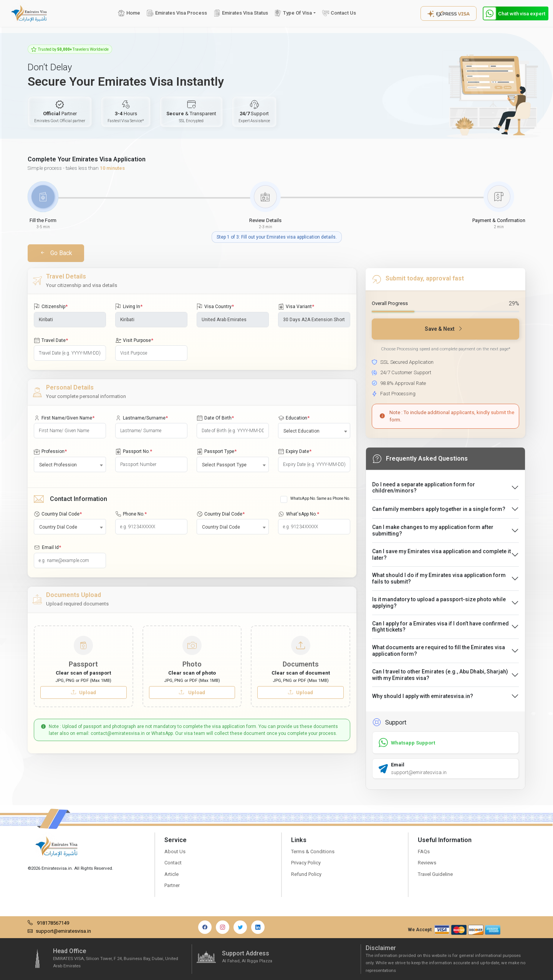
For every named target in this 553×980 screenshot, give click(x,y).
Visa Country (215, 307)
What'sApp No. (299, 514)
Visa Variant (296, 307)
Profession (50, 451)
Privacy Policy (306, 863)
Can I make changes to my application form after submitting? (433, 530)
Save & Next (444, 329)
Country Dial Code (58, 514)
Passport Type (217, 451)
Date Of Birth (215, 418)
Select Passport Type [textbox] (224, 465)
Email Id (47, 547)
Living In (129, 307)
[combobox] (314, 431)
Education (294, 418)
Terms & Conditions (313, 851)
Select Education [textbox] (301, 431)
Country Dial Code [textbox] (58, 527)
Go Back (56, 253)
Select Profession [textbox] (58, 465)
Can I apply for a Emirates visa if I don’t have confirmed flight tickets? (440, 627)
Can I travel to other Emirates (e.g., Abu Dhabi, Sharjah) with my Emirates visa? (440, 675)
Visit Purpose (134, 340)
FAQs (424, 851)
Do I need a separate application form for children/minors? (424, 488)
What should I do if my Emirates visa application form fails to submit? (439, 578)
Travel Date (51, 340)
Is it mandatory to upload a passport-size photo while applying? (439, 603)
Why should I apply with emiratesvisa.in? (423, 696)
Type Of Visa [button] (293, 13)
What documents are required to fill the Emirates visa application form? (439, 651)
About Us (175, 851)
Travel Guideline (435, 874)
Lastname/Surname (142, 418)
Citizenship (51, 307)
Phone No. (131, 514)
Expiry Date (295, 451)
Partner (172, 885)
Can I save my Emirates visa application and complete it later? (441, 555)
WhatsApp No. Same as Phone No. (320, 498)
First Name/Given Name (64, 418)
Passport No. (134, 451)
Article (171, 874)
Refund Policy (306, 874)
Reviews (427, 863)
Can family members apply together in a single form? (439, 509)
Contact (173, 863)
